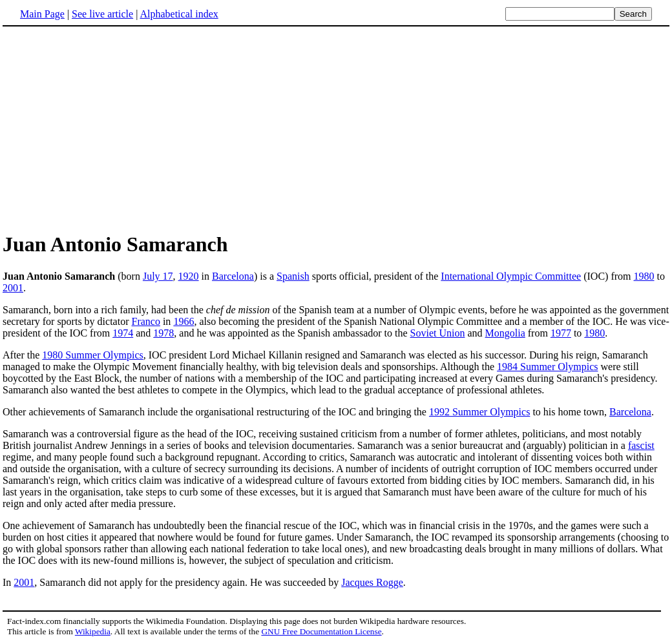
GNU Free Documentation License (321, 631)
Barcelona (233, 276)
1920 (189, 276)
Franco (145, 321)
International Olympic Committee (511, 276)
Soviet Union (438, 333)
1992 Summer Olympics (479, 412)
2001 (13, 288)
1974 (123, 333)
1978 (163, 333)
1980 (644, 276)
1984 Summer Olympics (547, 367)
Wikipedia (93, 631)
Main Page (42, 14)
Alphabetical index (179, 14)
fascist (641, 445)
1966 (184, 321)
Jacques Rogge (372, 582)
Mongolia (505, 333)
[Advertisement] (111, 129)
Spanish (293, 276)
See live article (102, 14)
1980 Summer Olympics (92, 355)
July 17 (158, 276)
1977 (561, 333)
